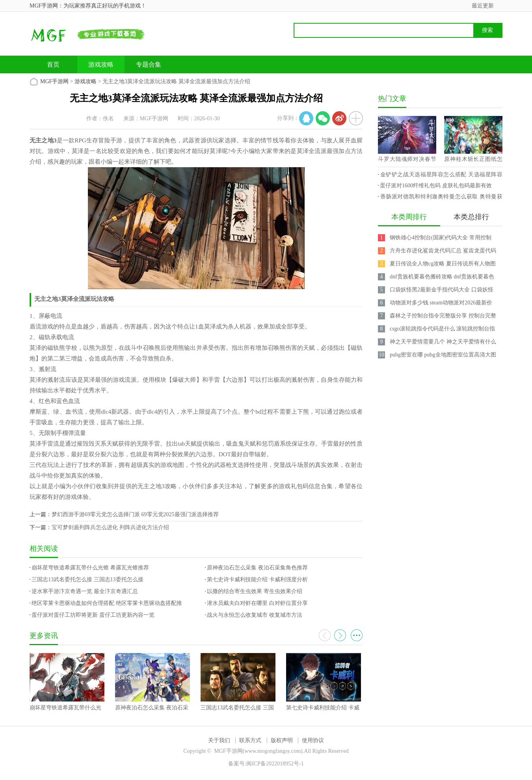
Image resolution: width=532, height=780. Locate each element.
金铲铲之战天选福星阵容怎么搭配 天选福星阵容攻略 (440, 176)
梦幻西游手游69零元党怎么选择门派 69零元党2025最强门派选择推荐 (135, 514)
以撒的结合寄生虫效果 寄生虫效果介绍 (255, 591)
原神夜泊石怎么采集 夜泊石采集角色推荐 (257, 568)
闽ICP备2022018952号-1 (275, 764)
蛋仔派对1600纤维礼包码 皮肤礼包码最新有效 (436, 186)
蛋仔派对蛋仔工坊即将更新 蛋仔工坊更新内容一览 (93, 615)
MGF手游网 (54, 81)
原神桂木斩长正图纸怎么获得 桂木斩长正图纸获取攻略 (473, 160)
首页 (53, 64)
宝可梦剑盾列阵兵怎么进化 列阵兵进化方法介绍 (110, 527)
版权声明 (282, 740)
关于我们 (219, 740)
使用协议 (313, 740)
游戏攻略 (101, 64)
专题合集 (149, 64)
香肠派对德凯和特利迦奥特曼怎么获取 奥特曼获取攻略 (440, 198)
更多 (357, 635)
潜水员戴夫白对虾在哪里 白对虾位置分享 (257, 603)
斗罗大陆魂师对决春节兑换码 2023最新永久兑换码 (407, 160)
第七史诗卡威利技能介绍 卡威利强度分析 (257, 579)
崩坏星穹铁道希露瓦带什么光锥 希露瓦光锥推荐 (90, 568)
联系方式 (250, 740)
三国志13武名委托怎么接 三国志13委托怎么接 (87, 579)
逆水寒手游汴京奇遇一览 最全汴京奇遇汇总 (85, 591)
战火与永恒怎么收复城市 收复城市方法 (255, 615)
